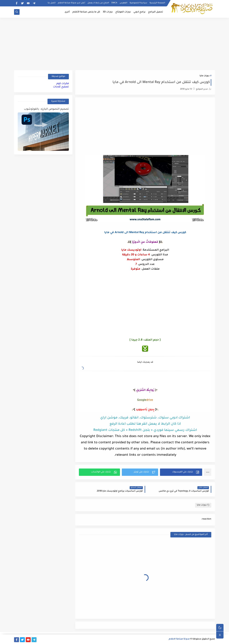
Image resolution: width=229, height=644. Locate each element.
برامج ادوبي (139, 12)
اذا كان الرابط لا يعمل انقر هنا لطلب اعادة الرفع (145, 424)
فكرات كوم (63, 84)
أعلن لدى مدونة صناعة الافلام (71, 3)
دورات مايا (205, 76)
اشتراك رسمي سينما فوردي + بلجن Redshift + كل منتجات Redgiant (145, 430)
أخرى (67, 12)
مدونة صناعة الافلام (179, 639)
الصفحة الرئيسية (157, 3)
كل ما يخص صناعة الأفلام (86, 12)
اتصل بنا (52, 3)
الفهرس (123, 3)
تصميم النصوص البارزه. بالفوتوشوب (46, 109)
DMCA (114, 3)
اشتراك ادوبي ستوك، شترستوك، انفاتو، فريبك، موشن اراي (145, 418)
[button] (181, 472)
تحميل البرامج (155, 12)
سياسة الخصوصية (138, 3)
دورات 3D (108, 12)
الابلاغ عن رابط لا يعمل (98, 3)
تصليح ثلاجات (61, 87)
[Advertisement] (114, 43)
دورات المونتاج (123, 12)
